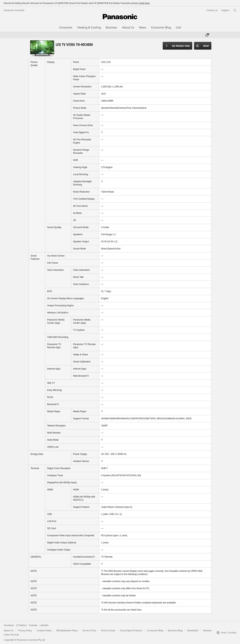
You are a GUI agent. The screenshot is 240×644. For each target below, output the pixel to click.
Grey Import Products (131, 630)
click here (144, 3)
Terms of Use (89, 630)
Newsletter (193, 630)
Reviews (207, 630)
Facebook (9, 625)
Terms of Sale (108, 630)
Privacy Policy (25, 630)
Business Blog (175, 630)
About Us (9, 630)
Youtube (33, 625)
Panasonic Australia (14, 10)
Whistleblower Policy (67, 630)
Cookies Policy (44, 630)
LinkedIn (44, 625)
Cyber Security (11, 635)
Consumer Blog (155, 630)
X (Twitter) (21, 625)
